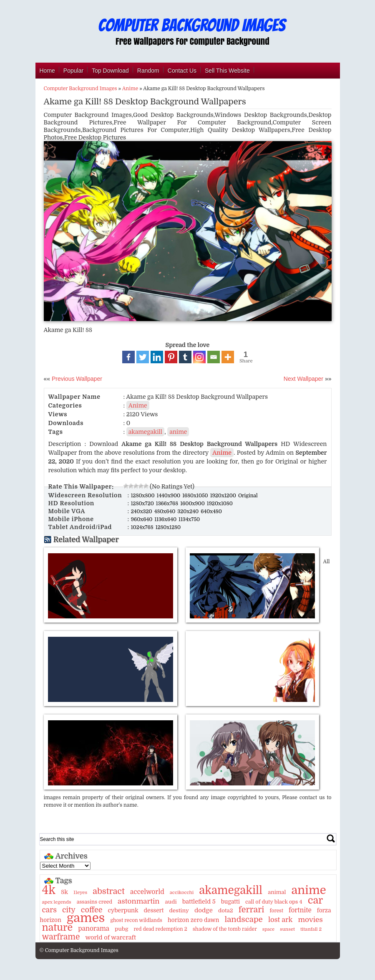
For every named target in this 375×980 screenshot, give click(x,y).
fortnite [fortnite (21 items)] (300, 910)
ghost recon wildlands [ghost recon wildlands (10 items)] (136, 920)
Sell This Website (227, 71)
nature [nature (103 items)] (58, 928)
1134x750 (189, 519)
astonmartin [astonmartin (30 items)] (138, 901)
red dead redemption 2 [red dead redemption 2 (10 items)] (160, 929)
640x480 (211, 512)
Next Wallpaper (303, 379)
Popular (73, 71)
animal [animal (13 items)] (277, 892)
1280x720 (143, 504)
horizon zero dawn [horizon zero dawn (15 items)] (193, 920)
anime (178, 432)
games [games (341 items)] (86, 918)
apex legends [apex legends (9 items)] (57, 902)
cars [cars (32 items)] (49, 910)
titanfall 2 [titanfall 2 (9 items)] (311, 929)
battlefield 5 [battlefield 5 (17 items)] (199, 901)
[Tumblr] (185, 357)
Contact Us (182, 71)
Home (47, 71)
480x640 (166, 512)
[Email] (214, 357)
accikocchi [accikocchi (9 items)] (182, 893)
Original (248, 496)
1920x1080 (220, 504)
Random (148, 71)
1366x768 (168, 504)
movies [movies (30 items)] (310, 920)
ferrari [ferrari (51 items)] (252, 910)
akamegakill (145, 432)
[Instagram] (199, 357)
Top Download (110, 71)
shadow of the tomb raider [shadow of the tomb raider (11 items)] (225, 929)
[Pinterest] (171, 357)
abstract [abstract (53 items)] (109, 891)
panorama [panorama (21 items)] (94, 929)
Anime (130, 89)
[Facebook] (128, 357)
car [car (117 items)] (316, 900)
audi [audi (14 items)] (171, 902)
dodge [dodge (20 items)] (204, 910)
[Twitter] (143, 357)
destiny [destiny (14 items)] (179, 910)
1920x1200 (224, 496)
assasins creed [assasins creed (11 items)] (94, 902)
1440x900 (169, 496)
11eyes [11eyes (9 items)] (80, 893)
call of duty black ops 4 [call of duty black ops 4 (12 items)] (274, 902)
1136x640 (166, 519)
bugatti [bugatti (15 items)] (230, 902)
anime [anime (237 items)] (309, 890)
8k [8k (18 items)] (64, 892)
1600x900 (193, 504)
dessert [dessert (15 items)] (154, 910)
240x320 (142, 512)
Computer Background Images (81, 89)
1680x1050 (196, 496)
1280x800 (143, 496)
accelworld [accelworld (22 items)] (147, 892)
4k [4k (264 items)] (49, 890)
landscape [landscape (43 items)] (243, 919)
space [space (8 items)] (268, 929)
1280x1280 (168, 527)
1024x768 (143, 527)
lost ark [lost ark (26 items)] (280, 920)
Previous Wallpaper (76, 379)
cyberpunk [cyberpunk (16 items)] (123, 910)
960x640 (142, 519)
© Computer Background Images (79, 950)
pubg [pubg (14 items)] (121, 929)
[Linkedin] (157, 357)
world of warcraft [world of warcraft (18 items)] (110, 937)
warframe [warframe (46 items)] (61, 937)
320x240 (189, 512)
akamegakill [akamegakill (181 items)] (231, 890)
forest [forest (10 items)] (276, 911)
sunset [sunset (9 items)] (287, 929)
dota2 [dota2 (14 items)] (226, 910)
